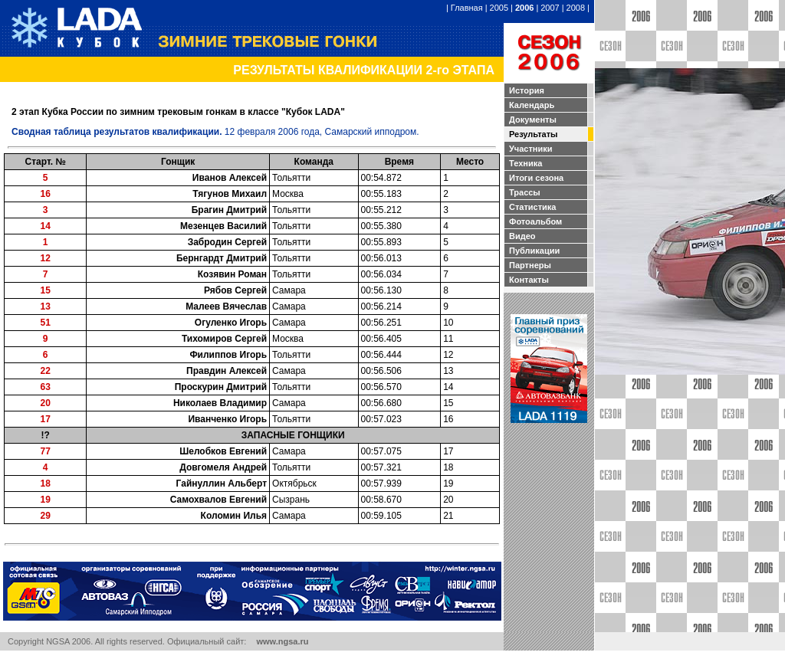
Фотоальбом (535, 221)
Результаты (533, 134)
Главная (467, 8)
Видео (522, 236)
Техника (526, 163)
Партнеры (530, 265)
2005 (499, 8)
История (527, 90)
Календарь (532, 105)
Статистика (533, 207)
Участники (531, 149)
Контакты (529, 280)
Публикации (534, 251)
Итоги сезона (536, 178)
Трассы (525, 192)
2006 (524, 8)
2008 (576, 8)
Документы (533, 120)
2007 (550, 8)
